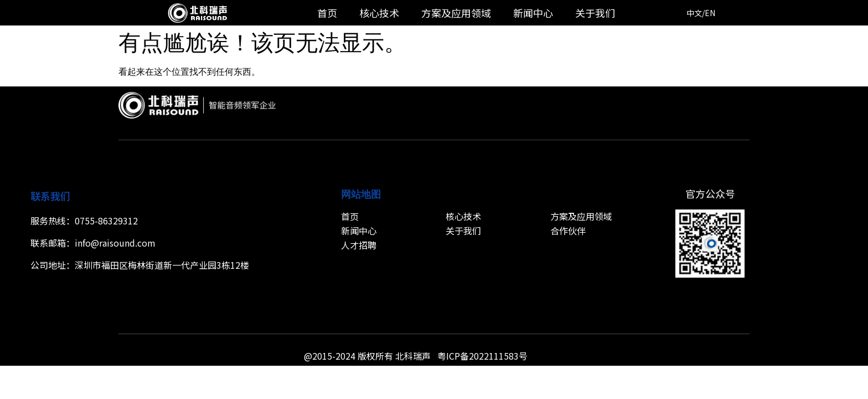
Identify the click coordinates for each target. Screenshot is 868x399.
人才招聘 (359, 245)
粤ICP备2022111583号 (482, 356)
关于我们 (595, 13)
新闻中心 (533, 13)
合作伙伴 (568, 231)
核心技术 (379, 13)
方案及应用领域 (456, 13)
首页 (327, 13)
